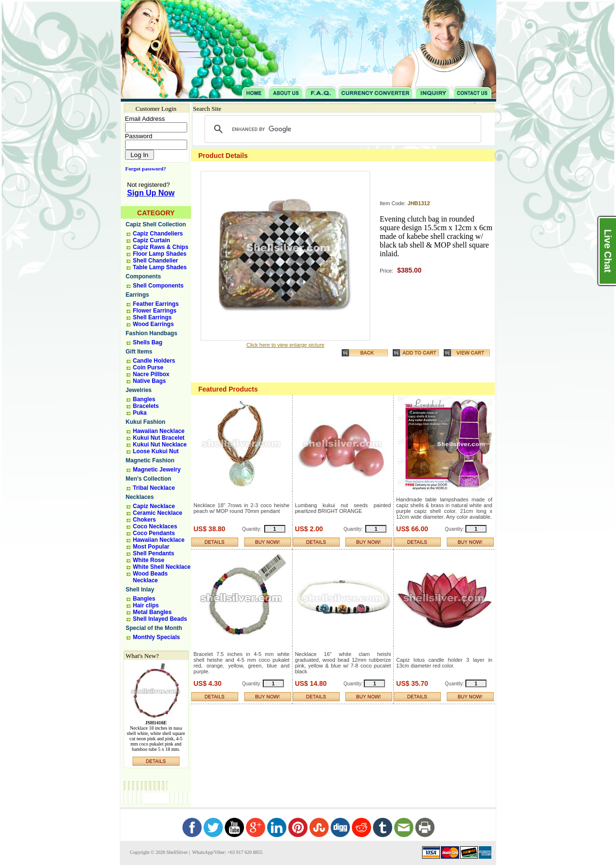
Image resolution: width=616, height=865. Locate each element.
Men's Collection (148, 479)
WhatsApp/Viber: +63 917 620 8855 (227, 852)
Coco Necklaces (155, 526)
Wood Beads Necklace (150, 577)
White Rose (148, 560)
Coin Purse (148, 367)
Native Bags (149, 381)
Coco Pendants (154, 533)
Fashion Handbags (151, 333)
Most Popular (151, 547)
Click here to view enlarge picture (285, 345)
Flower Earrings (155, 311)
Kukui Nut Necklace (160, 445)
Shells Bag (148, 342)
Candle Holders (154, 361)
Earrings (137, 295)
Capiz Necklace (154, 506)
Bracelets (146, 406)
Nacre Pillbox (151, 374)
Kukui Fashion (146, 422)
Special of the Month (154, 628)
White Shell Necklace (162, 567)
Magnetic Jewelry (157, 470)
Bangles (144, 399)
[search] (341, 129)
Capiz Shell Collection (156, 224)
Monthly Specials (156, 637)
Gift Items (139, 352)
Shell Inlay (140, 590)
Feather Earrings (156, 304)
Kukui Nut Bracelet (159, 438)
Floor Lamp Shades (160, 254)
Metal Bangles (152, 612)
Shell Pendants (154, 553)
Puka (140, 413)
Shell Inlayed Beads (160, 619)
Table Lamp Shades (160, 267)
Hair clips (146, 605)
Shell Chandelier (155, 261)
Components (143, 276)
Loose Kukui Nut (156, 451)
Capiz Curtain (151, 240)
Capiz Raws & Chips (160, 247)
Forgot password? (144, 169)
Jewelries (139, 390)
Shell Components (158, 286)
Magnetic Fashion (150, 460)
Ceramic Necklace (158, 513)
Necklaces (140, 497)
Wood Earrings (153, 324)
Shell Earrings (152, 317)
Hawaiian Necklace (159, 431)
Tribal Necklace (154, 488)
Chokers (144, 520)
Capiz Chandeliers (158, 234)
